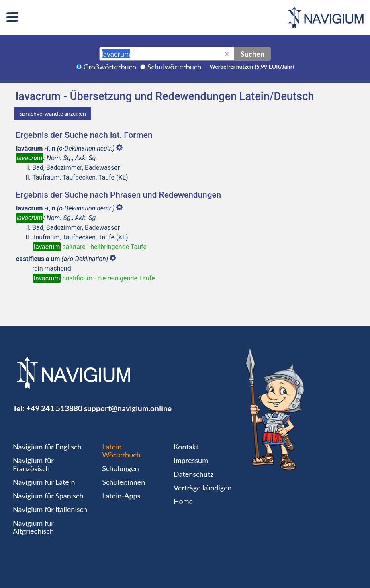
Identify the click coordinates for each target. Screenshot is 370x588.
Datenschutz (193, 474)
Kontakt (186, 447)
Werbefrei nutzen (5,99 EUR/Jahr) (251, 66)
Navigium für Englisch (47, 447)
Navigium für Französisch (33, 464)
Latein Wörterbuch (121, 451)
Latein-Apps (121, 496)
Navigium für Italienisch (50, 509)
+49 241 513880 (54, 408)
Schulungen (120, 468)
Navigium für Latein (44, 482)
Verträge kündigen (202, 488)
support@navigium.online (128, 408)
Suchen (252, 54)
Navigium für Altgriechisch (33, 527)
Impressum (191, 460)
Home (183, 501)
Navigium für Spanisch (48, 496)
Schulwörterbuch (175, 67)
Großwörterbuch (110, 67)
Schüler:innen (124, 482)
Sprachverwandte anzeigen (53, 113)
